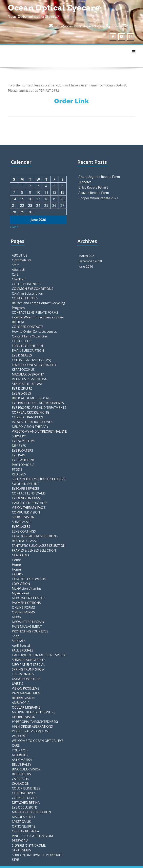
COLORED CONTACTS (28, 327)
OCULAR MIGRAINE (26, 707)
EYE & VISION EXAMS (27, 498)
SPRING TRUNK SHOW (28, 669)
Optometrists (22, 260)
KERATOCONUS (23, 370)
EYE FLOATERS (22, 450)
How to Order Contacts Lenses (34, 331)
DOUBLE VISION (24, 717)
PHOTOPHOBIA (23, 465)
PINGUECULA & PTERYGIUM (32, 836)
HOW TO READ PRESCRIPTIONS (35, 536)
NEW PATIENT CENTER (28, 598)
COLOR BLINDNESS (26, 284)
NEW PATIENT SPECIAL (28, 665)
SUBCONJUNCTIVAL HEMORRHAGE (38, 855)
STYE (15, 860)
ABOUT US (20, 255)
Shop (16, 636)
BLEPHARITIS (21, 774)
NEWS (16, 617)
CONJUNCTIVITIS (24, 793)
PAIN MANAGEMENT (27, 627)
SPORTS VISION (23, 517)
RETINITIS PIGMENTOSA (29, 379)
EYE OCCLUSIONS (25, 807)
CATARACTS (20, 779)
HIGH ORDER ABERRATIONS (32, 726)
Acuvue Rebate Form (94, 193)
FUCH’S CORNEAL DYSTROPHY (34, 365)
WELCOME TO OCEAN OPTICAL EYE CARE (38, 743)
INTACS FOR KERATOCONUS (32, 422)
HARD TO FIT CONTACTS (30, 503)
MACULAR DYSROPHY (28, 374)
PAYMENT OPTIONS (26, 603)
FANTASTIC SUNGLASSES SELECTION (39, 546)
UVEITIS (18, 684)
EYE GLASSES (21, 393)
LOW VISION (21, 584)
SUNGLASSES (22, 522)
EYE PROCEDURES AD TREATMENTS (38, 403)
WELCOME (20, 736)
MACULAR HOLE (24, 817)
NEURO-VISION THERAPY (30, 427)
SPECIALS (19, 641)
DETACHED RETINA (26, 803)
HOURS (17, 574)
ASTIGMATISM (22, 760)
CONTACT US (21, 341)
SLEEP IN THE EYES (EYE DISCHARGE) (39, 479)
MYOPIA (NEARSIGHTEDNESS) (34, 712)
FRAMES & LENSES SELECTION (34, 550)
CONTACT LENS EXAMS (29, 493)
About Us (19, 270)
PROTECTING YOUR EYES (30, 631)
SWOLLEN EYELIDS (26, 484)
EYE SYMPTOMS (23, 441)
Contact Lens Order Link (30, 336)
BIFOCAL (18, 322)
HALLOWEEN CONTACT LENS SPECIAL (40, 655)
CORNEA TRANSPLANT (28, 417)
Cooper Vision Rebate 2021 (98, 198)
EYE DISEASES (22, 355)
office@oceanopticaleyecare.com (79, 26)
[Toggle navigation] (134, 52)
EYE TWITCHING (24, 460)
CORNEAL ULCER (24, 798)
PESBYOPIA (20, 841)
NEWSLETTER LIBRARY (28, 622)
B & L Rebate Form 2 (93, 187)
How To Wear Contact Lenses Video (38, 317)
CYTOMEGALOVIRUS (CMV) (31, 360)
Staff (15, 265)
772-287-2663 (123, 26)
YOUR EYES (20, 750)
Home (16, 560)
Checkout (19, 279)
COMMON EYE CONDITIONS (32, 289)
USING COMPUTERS (26, 679)
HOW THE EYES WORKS (29, 579)
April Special (21, 646)
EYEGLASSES (21, 527)
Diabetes (85, 182)
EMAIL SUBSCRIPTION (28, 351)
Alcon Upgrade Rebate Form (99, 177)
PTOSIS (17, 469)
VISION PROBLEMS (26, 688)
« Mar (14, 227)
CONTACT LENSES (25, 298)
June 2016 (86, 266)
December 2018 (90, 261)
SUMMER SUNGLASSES (29, 660)
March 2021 (87, 256)
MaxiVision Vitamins (27, 588)
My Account (20, 593)
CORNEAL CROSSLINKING (31, 412)
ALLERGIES (20, 755)
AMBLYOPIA (21, 703)
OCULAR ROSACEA (25, 831)
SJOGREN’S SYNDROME (29, 845)
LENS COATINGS (24, 531)
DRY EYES (19, 446)
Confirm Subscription (28, 293)
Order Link (71, 101)
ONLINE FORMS (23, 607)
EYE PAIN (19, 455)
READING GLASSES (26, 541)
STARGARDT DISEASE (27, 384)
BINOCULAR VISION (26, 769)
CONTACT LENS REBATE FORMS (35, 312)
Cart (15, 274)
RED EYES (19, 474)
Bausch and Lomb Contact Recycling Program (38, 305)
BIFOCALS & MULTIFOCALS (32, 398)
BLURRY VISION (23, 698)
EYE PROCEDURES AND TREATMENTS (39, 408)
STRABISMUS (21, 850)
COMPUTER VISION (26, 512)
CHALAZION (21, 784)
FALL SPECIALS (23, 650)
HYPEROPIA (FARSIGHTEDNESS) (35, 722)
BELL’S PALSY (21, 765)
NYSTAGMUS (21, 822)
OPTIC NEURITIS (24, 826)
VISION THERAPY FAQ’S (29, 508)
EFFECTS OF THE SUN (27, 346)
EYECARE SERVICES (26, 489)
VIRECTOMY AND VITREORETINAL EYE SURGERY (39, 434)
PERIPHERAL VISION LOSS (31, 731)
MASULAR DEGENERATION (31, 812)
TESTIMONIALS (23, 674)
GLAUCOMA (21, 555)
